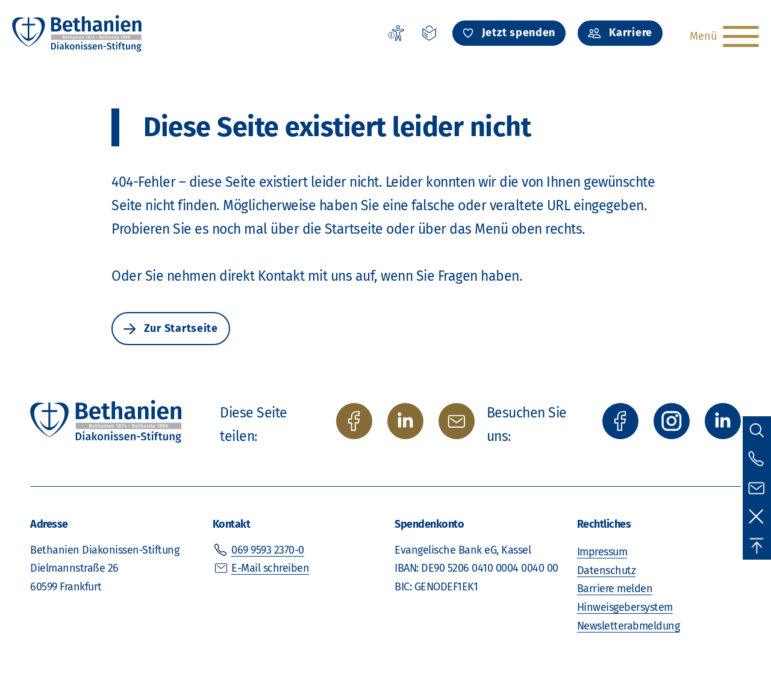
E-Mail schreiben (270, 568)
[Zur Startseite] (78, 33)
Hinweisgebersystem (625, 607)
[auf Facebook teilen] (354, 421)
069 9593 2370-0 (268, 550)
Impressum (602, 552)
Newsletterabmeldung (629, 626)
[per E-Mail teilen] (457, 421)
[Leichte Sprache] (429, 33)
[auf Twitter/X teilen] (405, 421)
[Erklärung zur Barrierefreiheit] (396, 33)
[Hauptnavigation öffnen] (723, 36)
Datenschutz (607, 570)
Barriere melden (615, 589)
